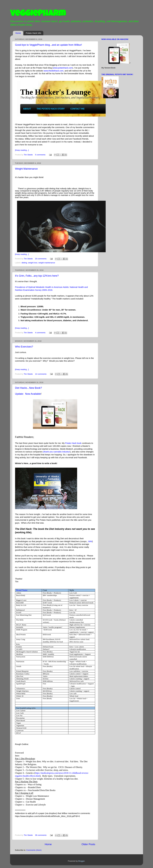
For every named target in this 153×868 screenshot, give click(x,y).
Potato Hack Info (33, 33)
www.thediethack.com (53, 71)
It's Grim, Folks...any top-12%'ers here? (37, 276)
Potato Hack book (73, 443)
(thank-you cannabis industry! (56, 452)
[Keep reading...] (22, 150)
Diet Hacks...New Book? (29, 388)
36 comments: (41, 835)
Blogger (81, 861)
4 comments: (41, 333)
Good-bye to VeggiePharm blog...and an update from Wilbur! (49, 45)
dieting (24, 263)
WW (90, 541)
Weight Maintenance (26, 169)
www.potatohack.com (63, 68)
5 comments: (41, 155)
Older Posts (88, 844)
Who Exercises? (24, 347)
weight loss (33, 263)
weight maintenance (47, 263)
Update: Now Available (28, 394)
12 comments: (41, 374)
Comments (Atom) (34, 850)
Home (18, 33)
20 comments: (41, 259)
